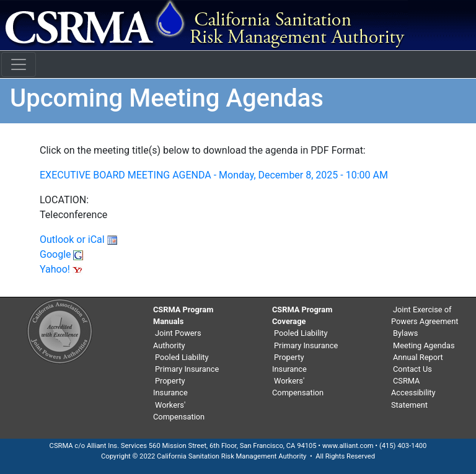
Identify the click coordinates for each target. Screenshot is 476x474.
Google (61, 254)
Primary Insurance (187, 369)
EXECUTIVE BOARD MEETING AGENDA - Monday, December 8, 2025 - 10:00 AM (214, 175)
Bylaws (405, 333)
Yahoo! (61, 269)
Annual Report (418, 357)
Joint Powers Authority (177, 339)
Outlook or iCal (78, 239)
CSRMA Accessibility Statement (413, 393)
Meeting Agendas (424, 345)
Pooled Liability (182, 357)
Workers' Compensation (179, 411)
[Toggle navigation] (19, 64)
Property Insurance (170, 387)
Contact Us (412, 369)
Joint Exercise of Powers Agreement (425, 315)
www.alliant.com (348, 446)
